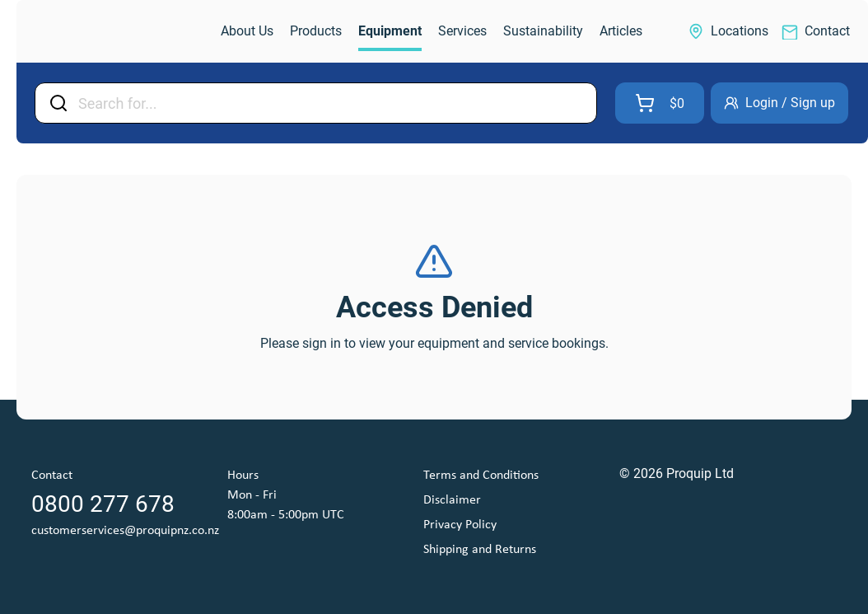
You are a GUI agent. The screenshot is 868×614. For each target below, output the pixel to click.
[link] (104, 32)
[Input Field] (332, 103)
